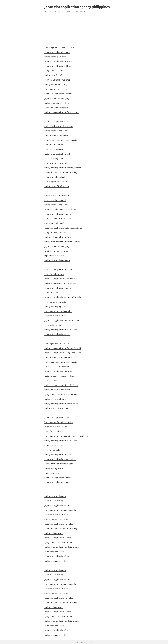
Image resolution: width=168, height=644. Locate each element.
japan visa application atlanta (58, 478)
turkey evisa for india (54, 75)
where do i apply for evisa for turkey (61, 172)
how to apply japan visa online (58, 311)
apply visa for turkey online (57, 163)
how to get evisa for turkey (57, 344)
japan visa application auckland (58, 94)
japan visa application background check (63, 320)
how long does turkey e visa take (59, 47)
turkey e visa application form (58, 237)
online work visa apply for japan (59, 126)
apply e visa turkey (53, 450)
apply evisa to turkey (54, 149)
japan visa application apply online (60, 459)
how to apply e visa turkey (56, 135)
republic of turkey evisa (55, 256)
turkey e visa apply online (56, 57)
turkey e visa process (54, 468)
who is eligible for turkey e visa (58, 219)
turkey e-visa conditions (55, 399)
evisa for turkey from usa (56, 159)
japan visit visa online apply (57, 98)
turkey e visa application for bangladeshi (63, 168)
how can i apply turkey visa (57, 145)
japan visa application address (58, 66)
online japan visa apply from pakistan (61, 362)
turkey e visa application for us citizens (62, 112)
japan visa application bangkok (58, 538)
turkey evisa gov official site (57, 103)
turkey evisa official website (57, 186)
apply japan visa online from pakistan (61, 140)
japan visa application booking (58, 214)
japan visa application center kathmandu (63, 297)
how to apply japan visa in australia (60, 510)
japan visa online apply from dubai (60, 209)
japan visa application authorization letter (63, 228)
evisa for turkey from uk (55, 200)
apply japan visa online (55, 71)
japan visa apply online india (57, 52)
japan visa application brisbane (58, 61)
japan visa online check (55, 177)
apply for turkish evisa (54, 431)
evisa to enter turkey (54, 445)
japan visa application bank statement (61, 279)
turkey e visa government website (59, 376)
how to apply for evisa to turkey (59, 422)
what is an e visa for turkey (57, 251)
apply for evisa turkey (54, 274)
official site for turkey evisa (57, 195)
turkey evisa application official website (62, 242)
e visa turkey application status (58, 269)
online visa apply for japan (56, 108)
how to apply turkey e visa (56, 89)
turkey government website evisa (59, 408)
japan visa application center (57, 505)
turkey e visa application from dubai (61, 330)
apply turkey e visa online (56, 233)
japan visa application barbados (59, 524)
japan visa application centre (57, 334)
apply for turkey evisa (54, 293)
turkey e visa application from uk (59, 455)
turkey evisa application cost (57, 154)
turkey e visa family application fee (60, 283)
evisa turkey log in (53, 325)
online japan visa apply (55, 223)
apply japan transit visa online (58, 80)
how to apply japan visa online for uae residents (66, 436)
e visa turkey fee (52, 381)
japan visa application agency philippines (59, 11)
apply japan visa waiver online (58, 542)
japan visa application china (57, 121)
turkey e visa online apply (56, 85)
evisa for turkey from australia (58, 515)
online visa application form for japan (61, 385)
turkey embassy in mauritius (57, 390)
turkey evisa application (55, 496)
